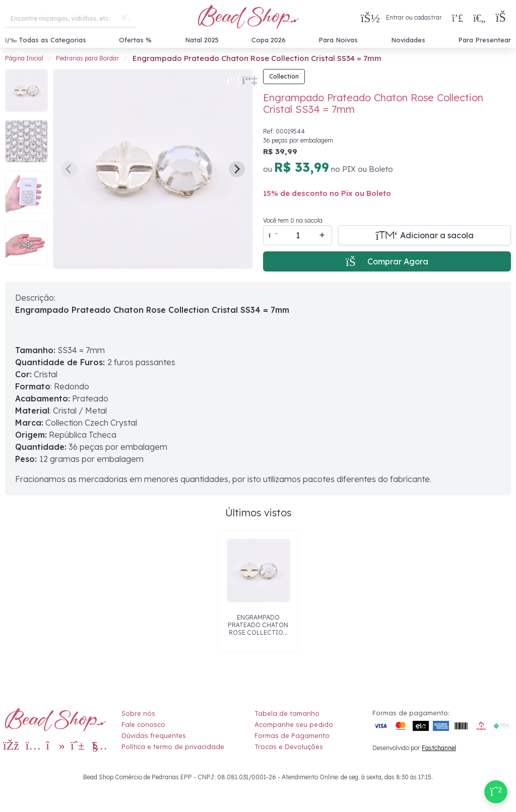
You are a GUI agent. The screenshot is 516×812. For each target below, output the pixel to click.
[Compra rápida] (458, 18)
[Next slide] (237, 169)
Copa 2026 (269, 40)
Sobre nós (138, 713)
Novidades (408, 40)
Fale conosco (143, 724)
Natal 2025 (202, 40)
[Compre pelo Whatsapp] (496, 792)
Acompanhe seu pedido (294, 724)
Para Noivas (338, 40)
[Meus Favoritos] (479, 18)
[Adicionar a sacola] (425, 235)
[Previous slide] (69, 169)
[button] (503, 18)
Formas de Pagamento (292, 735)
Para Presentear (485, 40)
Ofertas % (135, 40)
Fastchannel (439, 748)
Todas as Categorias (46, 40)
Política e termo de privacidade (173, 747)
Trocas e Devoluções (289, 747)
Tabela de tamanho (287, 713)
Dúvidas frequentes (154, 735)
